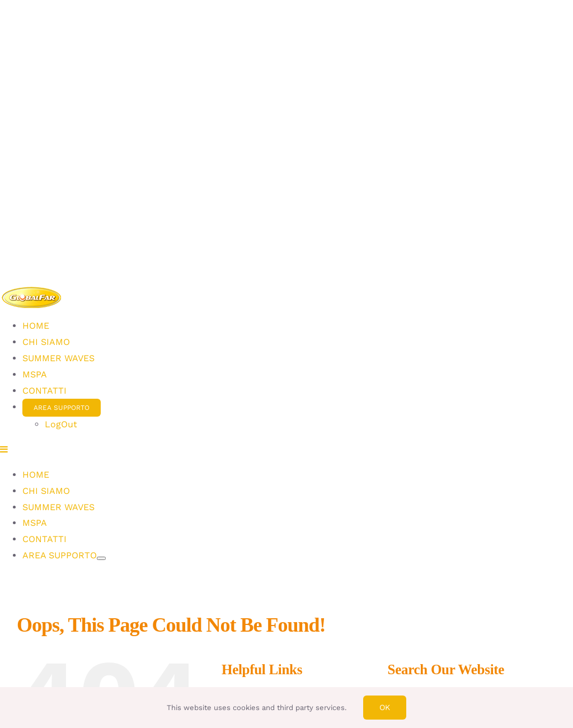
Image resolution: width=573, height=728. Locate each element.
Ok (385, 707)
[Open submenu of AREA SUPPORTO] (101, 558)
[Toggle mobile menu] (4, 449)
